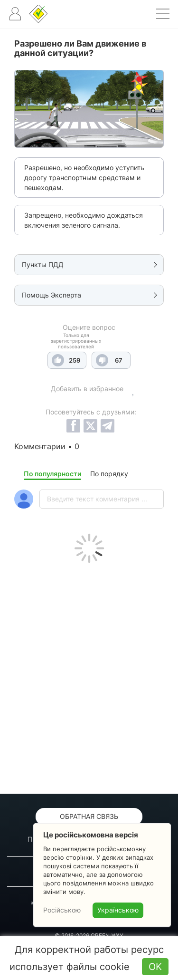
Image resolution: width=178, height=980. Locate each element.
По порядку (109, 474)
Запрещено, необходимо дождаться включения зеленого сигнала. (84, 220)
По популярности (52, 474)
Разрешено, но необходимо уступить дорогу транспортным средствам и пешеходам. (84, 178)
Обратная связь (89, 816)
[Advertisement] (89, 676)
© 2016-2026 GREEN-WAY (89, 936)
